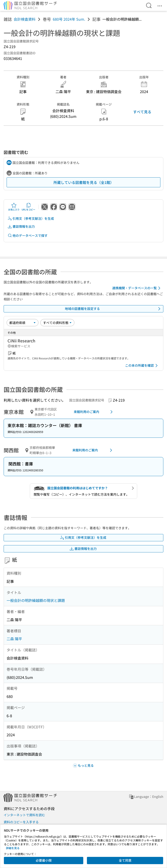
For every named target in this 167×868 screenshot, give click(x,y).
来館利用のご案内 (94, 412)
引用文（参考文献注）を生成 (31, 219)
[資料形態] (57, 323)
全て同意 (125, 860)
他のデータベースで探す (28, 236)
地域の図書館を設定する (113, 309)
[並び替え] (23, 323)
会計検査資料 (25, 19)
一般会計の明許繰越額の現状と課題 (36, 600)
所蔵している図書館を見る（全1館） (84, 182)
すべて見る (142, 112)
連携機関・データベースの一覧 (137, 288)
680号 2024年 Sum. (69, 19)
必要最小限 (44, 860)
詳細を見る (13, 848)
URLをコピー (28, 207)
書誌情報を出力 (21, 226)
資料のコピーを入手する (21, 822)
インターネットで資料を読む (24, 815)
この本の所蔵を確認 (142, 366)
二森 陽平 (14, 639)
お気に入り (14, 207)
